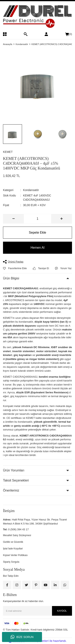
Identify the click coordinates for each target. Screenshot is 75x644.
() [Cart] (69, 34)
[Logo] (37, 17)
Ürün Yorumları (14, 470)
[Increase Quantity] (61, 219)
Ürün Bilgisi (11, 278)
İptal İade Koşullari (13, 549)
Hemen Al (37, 248)
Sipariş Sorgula (11, 562)
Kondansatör (31, 190)
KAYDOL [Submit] (62, 611)
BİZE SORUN (22, 637)
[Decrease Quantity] (13, 219)
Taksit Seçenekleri (16, 480)
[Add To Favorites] (15, 268)
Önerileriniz (11, 490)
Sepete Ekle (37, 233)
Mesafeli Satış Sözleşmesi (17, 535)
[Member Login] (46, 34)
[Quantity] (37, 219)
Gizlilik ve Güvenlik (13, 542)
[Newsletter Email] (37, 611)
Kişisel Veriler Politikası (15, 555)
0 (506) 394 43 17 (18, 529)
